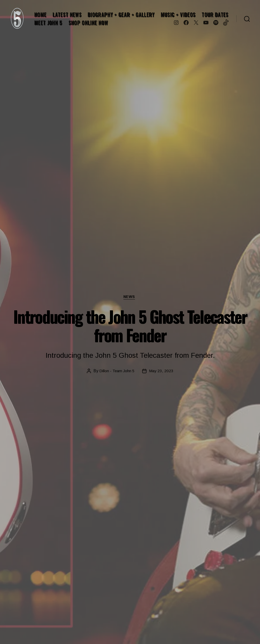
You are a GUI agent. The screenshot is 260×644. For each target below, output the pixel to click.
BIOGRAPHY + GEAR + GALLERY (121, 14)
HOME (40, 14)
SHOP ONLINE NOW (88, 23)
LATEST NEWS (67, 14)
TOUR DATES (215, 14)
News (130, 297)
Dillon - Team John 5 (117, 371)
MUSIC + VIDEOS (178, 14)
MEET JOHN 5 (48, 23)
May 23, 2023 (162, 371)
